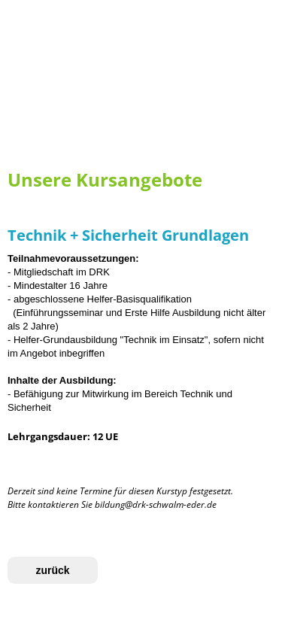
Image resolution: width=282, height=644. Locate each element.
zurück (52, 570)
